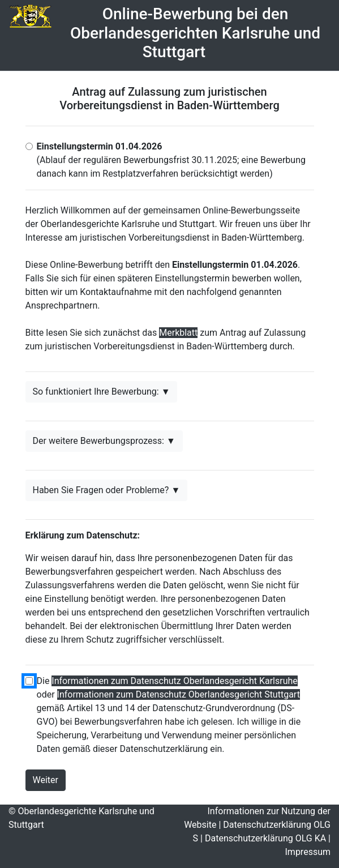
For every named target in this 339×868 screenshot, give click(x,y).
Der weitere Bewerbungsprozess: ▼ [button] (104, 441)
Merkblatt (178, 333)
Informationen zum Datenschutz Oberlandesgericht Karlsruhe (174, 681)
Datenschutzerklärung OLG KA (265, 838)
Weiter (46, 780)
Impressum (308, 852)
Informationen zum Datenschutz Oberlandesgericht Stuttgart (179, 694)
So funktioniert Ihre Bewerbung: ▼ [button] (102, 392)
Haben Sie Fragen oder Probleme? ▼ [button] (107, 490)
